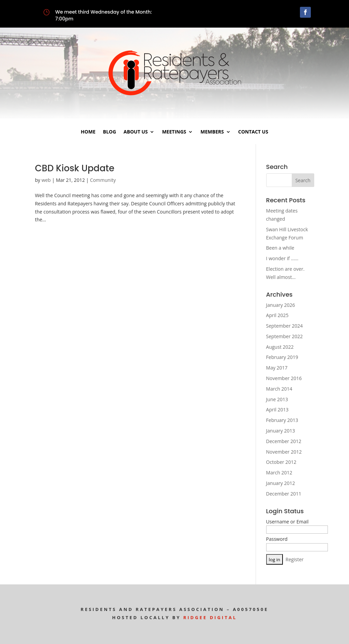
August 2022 (280, 347)
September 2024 (285, 326)
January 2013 (281, 431)
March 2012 (279, 473)
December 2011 (284, 494)
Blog (110, 132)
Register (295, 559)
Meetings (174, 132)
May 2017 (277, 368)
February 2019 (282, 357)
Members (212, 132)
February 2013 (282, 420)
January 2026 (281, 305)
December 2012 (284, 441)
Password (277, 539)
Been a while (280, 248)
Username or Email (287, 522)
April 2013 (277, 410)
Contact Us (253, 132)
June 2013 (277, 399)
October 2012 (281, 462)
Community (103, 180)
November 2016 (284, 378)
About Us (136, 132)
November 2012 (284, 452)
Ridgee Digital (210, 617)
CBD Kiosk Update (74, 168)
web (46, 180)
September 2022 (285, 336)
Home (88, 132)
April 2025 (277, 315)
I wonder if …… (282, 258)
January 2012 (281, 483)
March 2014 (279, 389)
